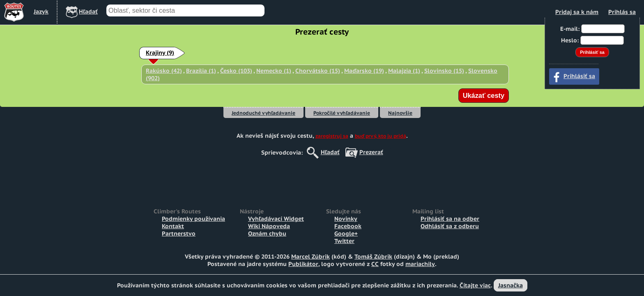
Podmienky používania (193, 219)
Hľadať (330, 152)
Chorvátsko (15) (318, 71)
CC (375, 264)
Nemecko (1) (274, 71)
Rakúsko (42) (164, 71)
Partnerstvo (179, 234)
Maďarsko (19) (364, 71)
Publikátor (303, 264)
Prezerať (371, 152)
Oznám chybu (267, 234)
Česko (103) (236, 71)
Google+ (346, 234)
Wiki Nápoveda (269, 226)
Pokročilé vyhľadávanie (342, 113)
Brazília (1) (201, 71)
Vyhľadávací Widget (276, 219)
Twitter (344, 241)
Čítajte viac (475, 285)
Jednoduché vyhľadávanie (263, 113)
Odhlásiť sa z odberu (450, 226)
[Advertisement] (322, 179)
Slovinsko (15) (444, 71)
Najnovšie (400, 113)
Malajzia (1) (404, 71)
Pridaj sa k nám (577, 12)
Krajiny (160, 53)
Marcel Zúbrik (310, 257)
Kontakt (173, 226)
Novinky (346, 219)
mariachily (420, 264)
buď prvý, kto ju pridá (381, 136)
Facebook (348, 226)
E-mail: (570, 29)
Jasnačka (511, 285)
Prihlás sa (622, 12)
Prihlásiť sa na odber (450, 219)
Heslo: (570, 40)
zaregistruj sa (332, 136)
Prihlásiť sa (579, 76)
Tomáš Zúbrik (373, 257)
